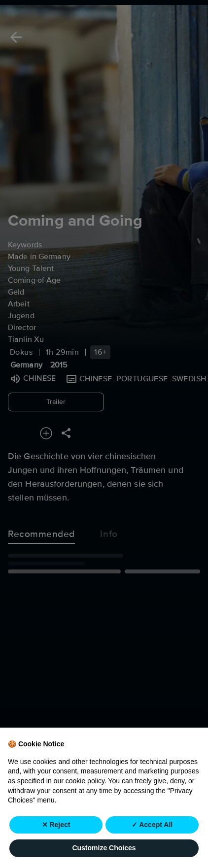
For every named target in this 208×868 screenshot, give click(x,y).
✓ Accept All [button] (152, 825)
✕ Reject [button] (56, 825)
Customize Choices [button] (104, 848)
